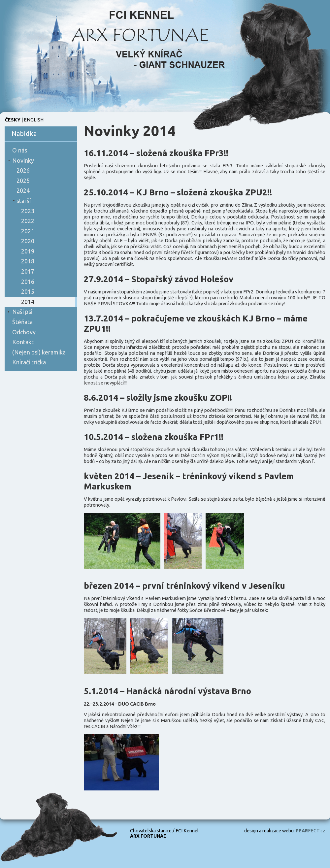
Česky (13, 120)
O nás (20, 150)
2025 (23, 181)
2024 (23, 190)
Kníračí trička (29, 362)
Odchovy (24, 332)
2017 (28, 271)
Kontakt (23, 342)
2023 (28, 211)
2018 (28, 261)
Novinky (23, 160)
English (34, 120)
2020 (28, 241)
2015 (28, 291)
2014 (28, 302)
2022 (28, 221)
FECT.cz (311, 831)
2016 (28, 282)
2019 (28, 251)
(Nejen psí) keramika (39, 352)
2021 (28, 231)
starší (24, 201)
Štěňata (22, 322)
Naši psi (22, 312)
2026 (23, 170)
